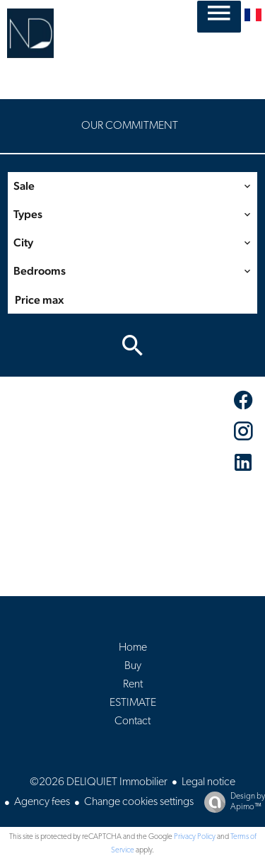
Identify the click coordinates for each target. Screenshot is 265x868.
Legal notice (208, 782)
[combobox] (132, 186)
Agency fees (42, 802)
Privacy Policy (195, 837)
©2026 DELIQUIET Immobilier (99, 782)
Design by (231, 803)
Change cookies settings (139, 802)
